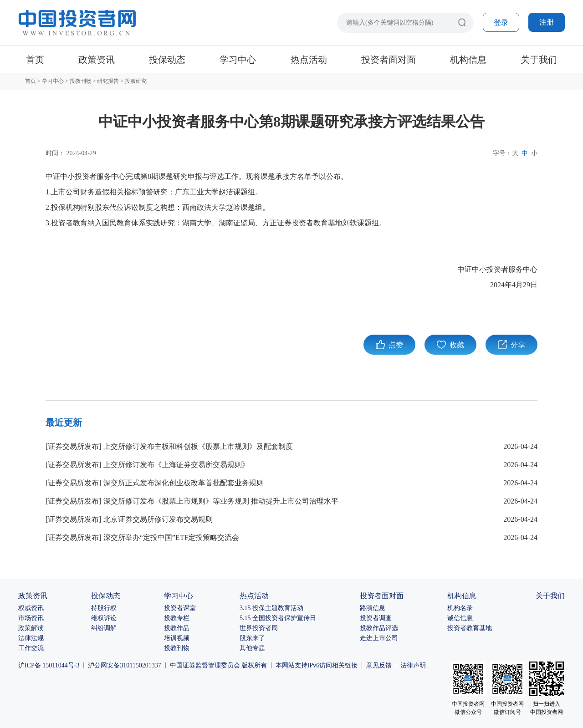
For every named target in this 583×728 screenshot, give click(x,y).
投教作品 (177, 628)
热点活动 (309, 60)
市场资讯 (31, 618)
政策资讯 (97, 60)
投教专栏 (177, 618)
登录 (501, 23)
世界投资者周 (259, 628)
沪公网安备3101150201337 (124, 665)
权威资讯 (31, 608)
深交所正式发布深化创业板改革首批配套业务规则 (184, 483)
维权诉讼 (104, 618)
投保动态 (167, 60)
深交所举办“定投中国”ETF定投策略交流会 (171, 537)
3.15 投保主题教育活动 (271, 608)
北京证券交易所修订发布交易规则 (158, 519)
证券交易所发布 (73, 446)
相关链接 (345, 665)
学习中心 (238, 60)
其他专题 (252, 648)
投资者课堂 (180, 608)
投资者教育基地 (470, 628)
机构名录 (460, 608)
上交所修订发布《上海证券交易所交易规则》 (176, 465)
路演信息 (373, 608)
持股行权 (104, 608)
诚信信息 (460, 618)
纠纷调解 (104, 628)
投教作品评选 (379, 628)
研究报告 (108, 81)
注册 (547, 22)
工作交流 (31, 648)
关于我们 (539, 60)
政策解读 (31, 628)
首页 (35, 60)
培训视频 (177, 638)
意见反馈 (379, 665)
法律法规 (31, 638)
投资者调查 (376, 618)
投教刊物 (81, 81)
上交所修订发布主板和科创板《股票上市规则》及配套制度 (198, 446)
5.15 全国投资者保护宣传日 (278, 618)
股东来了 (252, 638)
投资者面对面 (389, 60)
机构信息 (468, 60)
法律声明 (413, 665)
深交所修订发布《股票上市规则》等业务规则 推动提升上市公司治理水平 (221, 501)
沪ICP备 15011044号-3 (49, 665)
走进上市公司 (379, 638)
